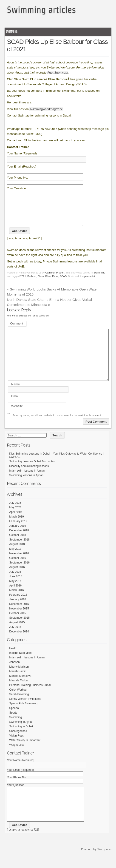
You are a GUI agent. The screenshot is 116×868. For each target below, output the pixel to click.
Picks (55, 283)
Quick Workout (18, 697)
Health (13, 655)
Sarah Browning (19, 701)
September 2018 (19, 546)
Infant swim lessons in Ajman (27, 478)
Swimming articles (41, 10)
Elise (48, 283)
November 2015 (19, 615)
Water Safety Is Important (25, 747)
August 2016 (17, 574)
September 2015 (19, 625)
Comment (17, 330)
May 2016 (15, 588)
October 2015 (18, 620)
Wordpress (104, 863)
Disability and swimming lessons (29, 473)
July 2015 (15, 634)
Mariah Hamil (17, 678)
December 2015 (19, 611)
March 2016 (16, 597)
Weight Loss (17, 752)
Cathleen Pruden (55, 279)
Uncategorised (18, 738)
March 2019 (16, 524)
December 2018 (19, 537)
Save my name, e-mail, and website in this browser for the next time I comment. (57, 422)
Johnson (14, 669)
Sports (13, 720)
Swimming (12, 32)
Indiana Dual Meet (20, 660)
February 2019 (18, 528)
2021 (23, 283)
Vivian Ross (16, 743)
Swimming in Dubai (21, 733)
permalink (90, 283)
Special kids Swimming (23, 710)
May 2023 (15, 514)
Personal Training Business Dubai (30, 692)
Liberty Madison (19, 674)
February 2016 (18, 602)
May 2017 (15, 556)
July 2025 (15, 510)
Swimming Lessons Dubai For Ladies (32, 468)
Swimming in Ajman (21, 729)
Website (17, 413)
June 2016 (16, 583)
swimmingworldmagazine (46, 109)
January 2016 (18, 606)
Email (15, 403)
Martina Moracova (20, 683)
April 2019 (15, 519)
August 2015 (17, 629)
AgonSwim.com (58, 73)
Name (15, 391)
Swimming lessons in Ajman (26, 482)
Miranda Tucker (19, 687)
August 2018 (17, 551)
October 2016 (18, 565)
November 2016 (19, 560)
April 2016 (15, 592)
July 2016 (15, 579)
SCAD (63, 283)
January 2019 (18, 533)
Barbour (32, 283)
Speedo (14, 715)
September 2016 (19, 569)
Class (41, 283)
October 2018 (18, 542)
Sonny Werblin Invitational (25, 706)
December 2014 (19, 638)
